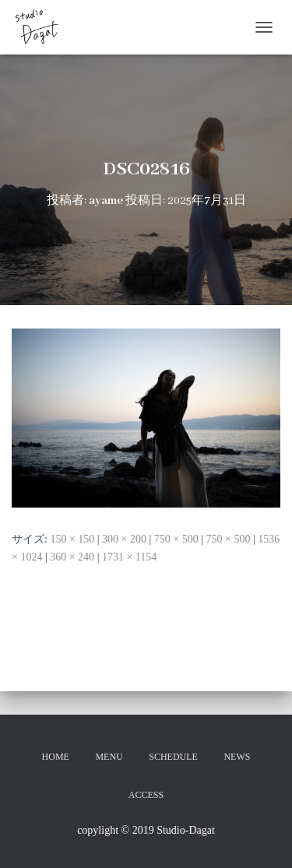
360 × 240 (72, 557)
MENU (109, 757)
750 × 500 (176, 539)
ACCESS (146, 795)
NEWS (237, 757)
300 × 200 (124, 539)
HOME (56, 757)
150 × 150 (72, 539)
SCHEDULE (173, 757)
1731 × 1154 (129, 557)
